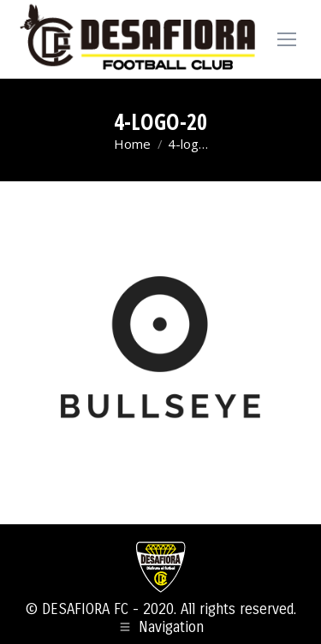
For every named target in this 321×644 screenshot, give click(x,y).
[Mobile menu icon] (287, 39)
